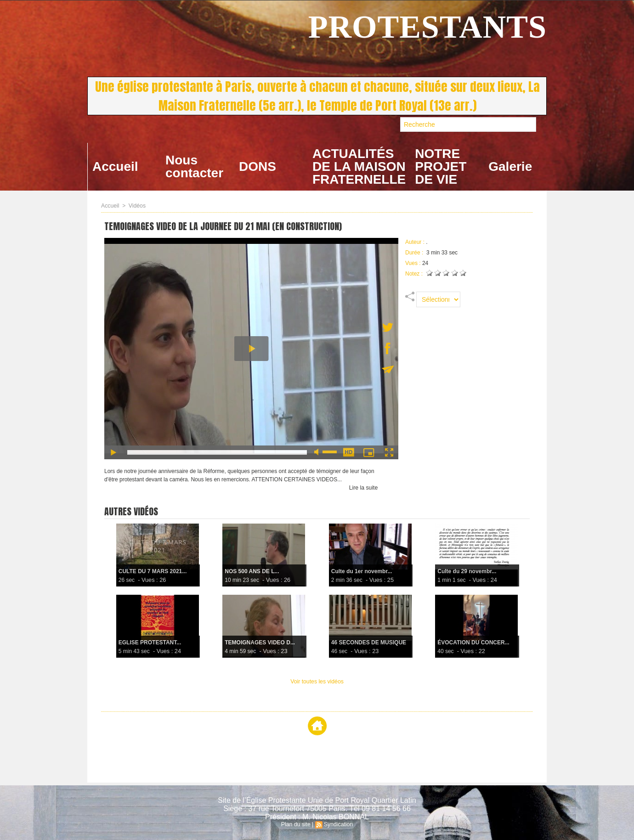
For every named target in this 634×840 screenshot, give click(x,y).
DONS (258, 166)
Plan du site (296, 824)
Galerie (510, 166)
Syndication (338, 824)
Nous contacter (194, 166)
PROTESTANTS (427, 27)
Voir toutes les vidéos (317, 682)
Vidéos (136, 206)
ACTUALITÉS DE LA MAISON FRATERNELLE (359, 166)
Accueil (115, 166)
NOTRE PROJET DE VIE (441, 166)
